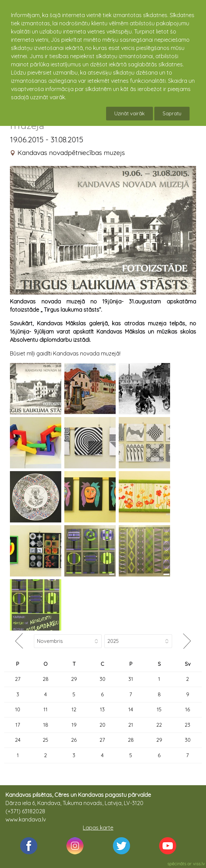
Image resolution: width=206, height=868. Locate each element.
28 (46, 679)
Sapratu (172, 113)
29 (74, 679)
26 (74, 740)
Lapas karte (98, 828)
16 (188, 709)
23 (188, 725)
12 (74, 709)
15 (159, 709)
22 (159, 725)
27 (18, 679)
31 (131, 679)
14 (131, 709)
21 (131, 725)
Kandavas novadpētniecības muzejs (71, 153)
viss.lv (199, 864)
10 (18, 709)
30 (102, 679)
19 (74, 725)
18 (46, 725)
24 (18, 740)
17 (18, 725)
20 (102, 725)
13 (102, 709)
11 (46, 709)
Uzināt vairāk (130, 113)
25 (46, 740)
